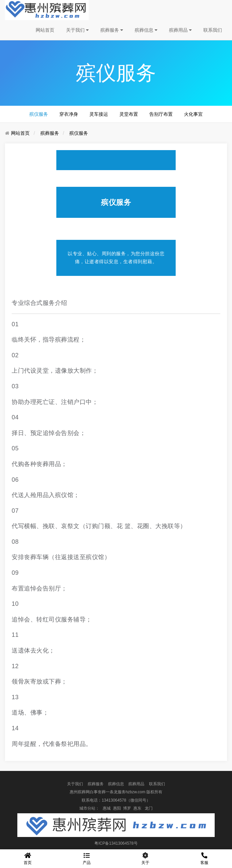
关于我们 (77, 30)
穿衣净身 (69, 114)
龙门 (149, 808)
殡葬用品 (180, 30)
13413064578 (114, 800)
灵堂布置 (129, 114)
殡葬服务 (112, 30)
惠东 (137, 808)
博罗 (127, 808)
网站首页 (45, 30)
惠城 (107, 808)
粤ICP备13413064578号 (116, 843)
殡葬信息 (146, 30)
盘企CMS (116, 851)
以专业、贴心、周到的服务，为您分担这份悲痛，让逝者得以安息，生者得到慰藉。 (116, 258)
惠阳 (117, 808)
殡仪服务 (39, 114)
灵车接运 (99, 114)
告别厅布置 (161, 114)
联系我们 (213, 30)
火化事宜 (193, 114)
